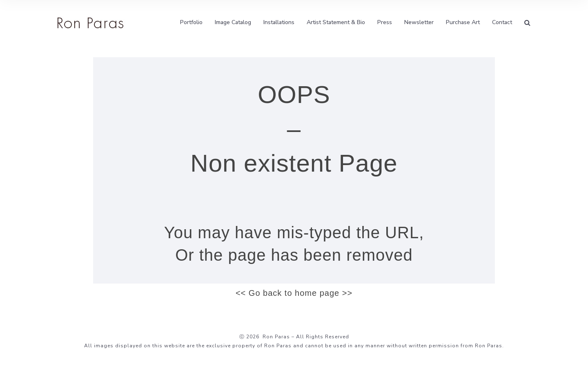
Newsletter (419, 22)
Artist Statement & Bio (336, 22)
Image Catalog (233, 22)
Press (385, 22)
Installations (279, 22)
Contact (502, 22)
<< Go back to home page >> (294, 293)
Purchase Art (463, 22)
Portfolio (191, 22)
